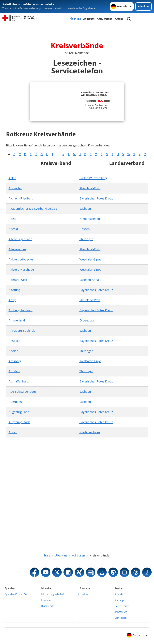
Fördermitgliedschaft (53, 594)
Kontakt (119, 594)
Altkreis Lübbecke (21, 259)
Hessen (85, 229)
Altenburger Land (20, 239)
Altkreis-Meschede (21, 270)
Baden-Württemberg (93, 178)
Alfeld (13, 219)
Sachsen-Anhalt (90, 280)
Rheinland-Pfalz (90, 188)
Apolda (13, 351)
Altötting (14, 290)
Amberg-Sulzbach (21, 310)
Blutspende (48, 606)
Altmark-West (18, 280)
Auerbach (15, 402)
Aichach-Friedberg (21, 198)
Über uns (76, 19)
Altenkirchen (17, 249)
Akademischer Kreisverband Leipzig (33, 209)
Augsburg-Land (19, 412)
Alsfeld (13, 229)
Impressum (121, 612)
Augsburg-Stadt (19, 422)
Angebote (89, 19)
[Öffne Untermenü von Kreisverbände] (77, 28)
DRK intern (121, 618)
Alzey (12, 300)
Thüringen (86, 239)
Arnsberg (15, 361)
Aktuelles (83, 594)
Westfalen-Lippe (90, 259)
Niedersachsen (90, 219)
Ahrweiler (15, 188)
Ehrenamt (47, 600)
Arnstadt (14, 371)
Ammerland (17, 320)
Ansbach (14, 341)
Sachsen (85, 209)
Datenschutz (122, 606)
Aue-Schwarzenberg (22, 392)
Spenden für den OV (16, 594)
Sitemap (119, 600)
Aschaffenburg (19, 381)
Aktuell (119, 19)
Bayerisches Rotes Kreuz (96, 198)
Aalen (12, 178)
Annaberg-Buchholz (22, 331)
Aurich (13, 432)
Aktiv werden (105, 19)
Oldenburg (87, 320)
